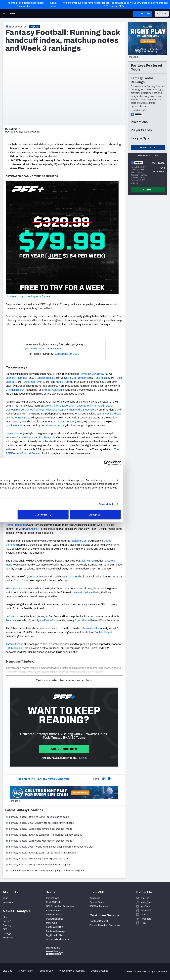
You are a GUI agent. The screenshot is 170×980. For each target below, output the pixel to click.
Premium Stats (54, 915)
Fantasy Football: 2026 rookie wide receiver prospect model (39, 841)
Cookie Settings (99, 971)
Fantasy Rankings (56, 931)
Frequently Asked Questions (105, 925)
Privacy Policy (25, 971)
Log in (83, 758)
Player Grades (54, 911)
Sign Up (35, 27)
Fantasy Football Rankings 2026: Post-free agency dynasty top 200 (44, 835)
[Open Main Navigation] (4, 14)
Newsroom (8, 902)
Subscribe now (64, 749)
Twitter (145, 898)
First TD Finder (54, 902)
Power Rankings (55, 919)
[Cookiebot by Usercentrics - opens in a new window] (143, 463)
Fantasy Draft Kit (55, 927)
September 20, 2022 (67, 354)
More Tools (148, 148)
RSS (143, 923)
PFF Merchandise (99, 906)
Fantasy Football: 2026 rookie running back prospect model (39, 829)
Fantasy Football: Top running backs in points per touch (37, 859)
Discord (145, 915)
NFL (5, 917)
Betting (7, 921)
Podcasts (146, 919)
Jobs (5, 898)
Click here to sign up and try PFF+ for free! (28, 297)
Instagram (146, 902)
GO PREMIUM (142, 14)
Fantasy (7, 925)
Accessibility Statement (72, 971)
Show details (143, 504)
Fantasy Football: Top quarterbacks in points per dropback (39, 865)
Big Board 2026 (54, 935)
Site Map (7, 971)
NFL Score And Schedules (60, 906)
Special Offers (97, 902)
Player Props (53, 898)
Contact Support (99, 921)
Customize (85, 514)
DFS (5, 929)
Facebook (146, 911)
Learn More (53, 5)
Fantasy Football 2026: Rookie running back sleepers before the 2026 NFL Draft (50, 847)
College (7, 934)
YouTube (146, 906)
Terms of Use (46, 971)
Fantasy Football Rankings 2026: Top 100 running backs (37, 817)
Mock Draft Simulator (58, 940)
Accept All (133, 514)
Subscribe (95, 898)
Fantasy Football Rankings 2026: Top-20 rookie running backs (41, 853)
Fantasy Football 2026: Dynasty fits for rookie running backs (40, 823)
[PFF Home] (12, 14)
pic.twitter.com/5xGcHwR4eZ (43, 348)
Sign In (162, 14)
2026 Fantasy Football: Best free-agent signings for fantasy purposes (45, 871)
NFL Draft (8, 938)
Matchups (52, 923)
